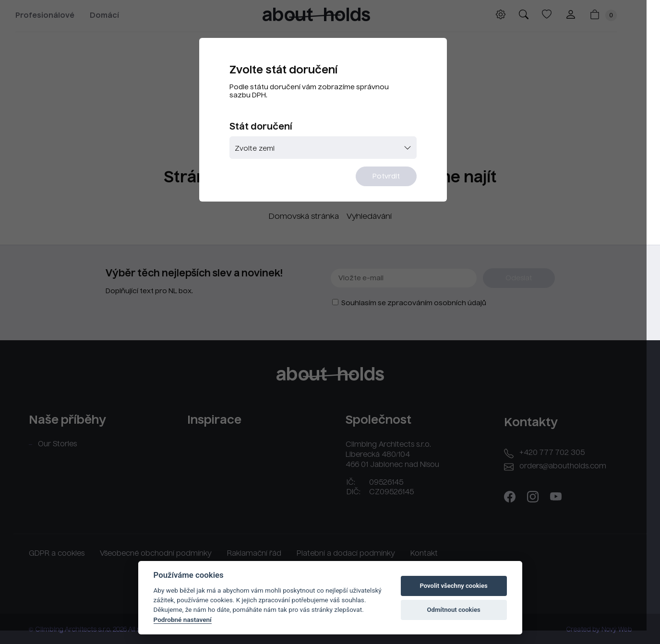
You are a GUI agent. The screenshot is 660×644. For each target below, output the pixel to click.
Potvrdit (389, 178)
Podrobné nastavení (183, 620)
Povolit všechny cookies (453, 586)
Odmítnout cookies (453, 610)
